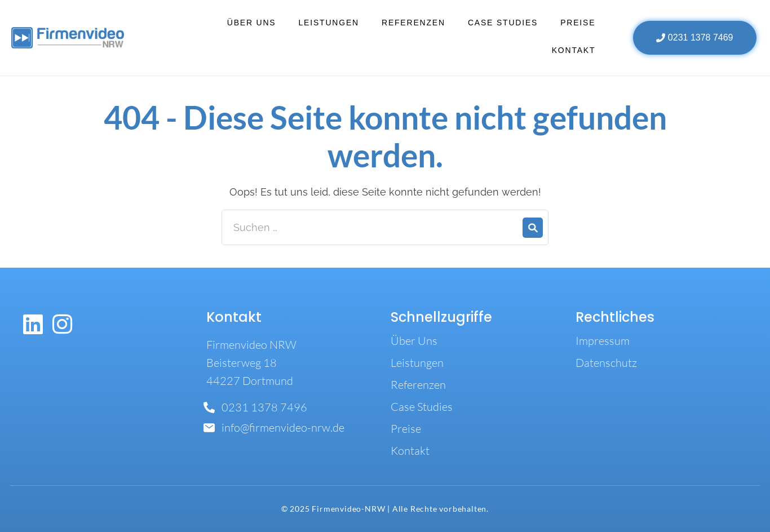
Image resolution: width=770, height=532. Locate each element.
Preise (578, 23)
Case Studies (503, 23)
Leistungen (329, 23)
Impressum (603, 341)
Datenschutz (606, 363)
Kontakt (574, 50)
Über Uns (252, 23)
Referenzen (413, 23)
